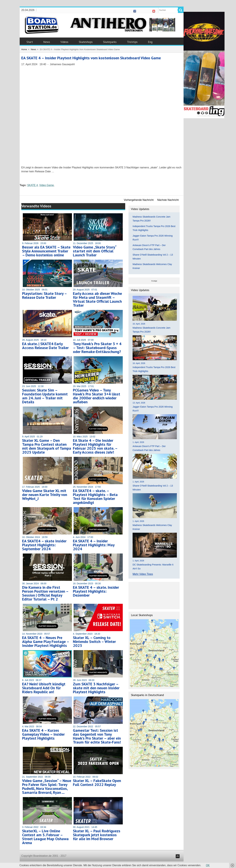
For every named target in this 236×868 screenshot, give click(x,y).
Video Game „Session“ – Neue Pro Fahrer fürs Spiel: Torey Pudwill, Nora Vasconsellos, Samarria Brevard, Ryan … (47, 787)
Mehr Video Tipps (143, 574)
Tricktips (132, 42)
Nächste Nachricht (168, 200)
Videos (64, 42)
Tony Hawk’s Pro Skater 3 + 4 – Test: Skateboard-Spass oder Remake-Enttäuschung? (97, 348)
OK (208, 865)
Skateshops (86, 42)
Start (30, 42)
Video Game (46, 185)
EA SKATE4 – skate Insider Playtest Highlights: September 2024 (44, 545)
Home (24, 49)
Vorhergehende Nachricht (139, 200)
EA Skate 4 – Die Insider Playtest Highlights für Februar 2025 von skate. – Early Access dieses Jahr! (95, 446)
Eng (150, 42)
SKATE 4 (33, 185)
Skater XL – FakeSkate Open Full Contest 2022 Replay (97, 783)
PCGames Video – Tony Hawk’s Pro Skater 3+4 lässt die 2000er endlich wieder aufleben (97, 396)
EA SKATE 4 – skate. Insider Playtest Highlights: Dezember (96, 591)
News (47, 42)
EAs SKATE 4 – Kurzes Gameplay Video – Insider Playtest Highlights (43, 734)
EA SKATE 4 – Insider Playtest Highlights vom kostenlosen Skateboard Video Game (91, 58)
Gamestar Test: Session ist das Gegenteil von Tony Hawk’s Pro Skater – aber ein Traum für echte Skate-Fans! (97, 736)
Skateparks (110, 42)
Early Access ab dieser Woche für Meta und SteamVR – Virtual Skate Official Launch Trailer (97, 299)
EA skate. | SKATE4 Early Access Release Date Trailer (45, 346)
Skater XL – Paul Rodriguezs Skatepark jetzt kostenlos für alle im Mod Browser (97, 835)
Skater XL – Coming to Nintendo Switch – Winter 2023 (94, 642)
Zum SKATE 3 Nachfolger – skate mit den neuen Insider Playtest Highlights (96, 688)
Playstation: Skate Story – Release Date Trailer (44, 295)
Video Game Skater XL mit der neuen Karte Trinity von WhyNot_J (45, 495)
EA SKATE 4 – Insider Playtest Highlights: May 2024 (94, 545)
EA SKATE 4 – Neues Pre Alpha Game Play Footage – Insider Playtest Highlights (46, 642)
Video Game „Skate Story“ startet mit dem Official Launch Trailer (95, 251)
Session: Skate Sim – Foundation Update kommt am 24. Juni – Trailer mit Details (45, 396)
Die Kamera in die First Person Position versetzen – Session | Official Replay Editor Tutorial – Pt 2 (45, 593)
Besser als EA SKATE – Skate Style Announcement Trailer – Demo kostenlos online (46, 251)
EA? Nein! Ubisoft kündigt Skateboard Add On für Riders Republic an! (44, 688)
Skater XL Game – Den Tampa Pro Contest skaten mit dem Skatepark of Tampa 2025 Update (47, 446)
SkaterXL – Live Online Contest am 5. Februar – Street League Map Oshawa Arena (45, 837)
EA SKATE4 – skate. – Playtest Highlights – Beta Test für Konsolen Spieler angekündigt (95, 497)
